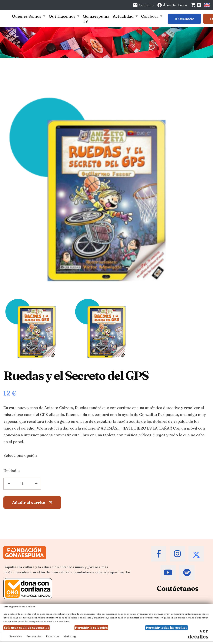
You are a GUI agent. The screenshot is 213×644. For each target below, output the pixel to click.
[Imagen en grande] (201, 284)
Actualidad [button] (124, 16)
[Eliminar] (9, 484)
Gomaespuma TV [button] (96, 19)
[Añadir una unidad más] (36, 484)
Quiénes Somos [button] (27, 16)
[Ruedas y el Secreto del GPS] (106, 91)
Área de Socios (172, 5)
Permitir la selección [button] (91, 628)
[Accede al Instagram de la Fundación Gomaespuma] (177, 554)
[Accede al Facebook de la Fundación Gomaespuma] (159, 554)
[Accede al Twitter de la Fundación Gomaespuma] (196, 554)
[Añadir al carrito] (32, 503)
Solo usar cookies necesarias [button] (26, 628)
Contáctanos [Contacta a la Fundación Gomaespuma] (178, 588)
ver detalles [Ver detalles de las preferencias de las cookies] (198, 634)
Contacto (143, 5)
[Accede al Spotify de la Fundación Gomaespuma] (187, 573)
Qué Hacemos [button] (62, 16)
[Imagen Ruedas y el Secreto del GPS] (37, 329)
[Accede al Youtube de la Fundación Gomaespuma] (168, 573)
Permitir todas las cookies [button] (167, 628)
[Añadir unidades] (22, 484)
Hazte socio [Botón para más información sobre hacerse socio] (184, 19)
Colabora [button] (150, 16)
